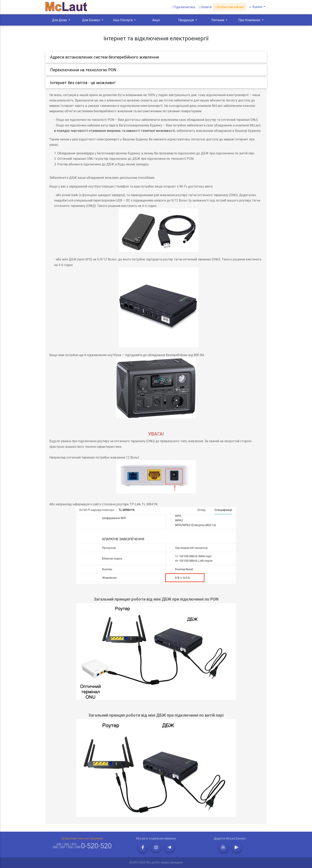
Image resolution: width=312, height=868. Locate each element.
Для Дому (60, 20)
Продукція (186, 20)
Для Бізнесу (91, 20)
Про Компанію (250, 20)
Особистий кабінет (230, 7)
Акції (156, 20)
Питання (218, 20)
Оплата (205, 7)
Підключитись (184, 7)
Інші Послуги (123, 20)
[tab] (156, 57)
